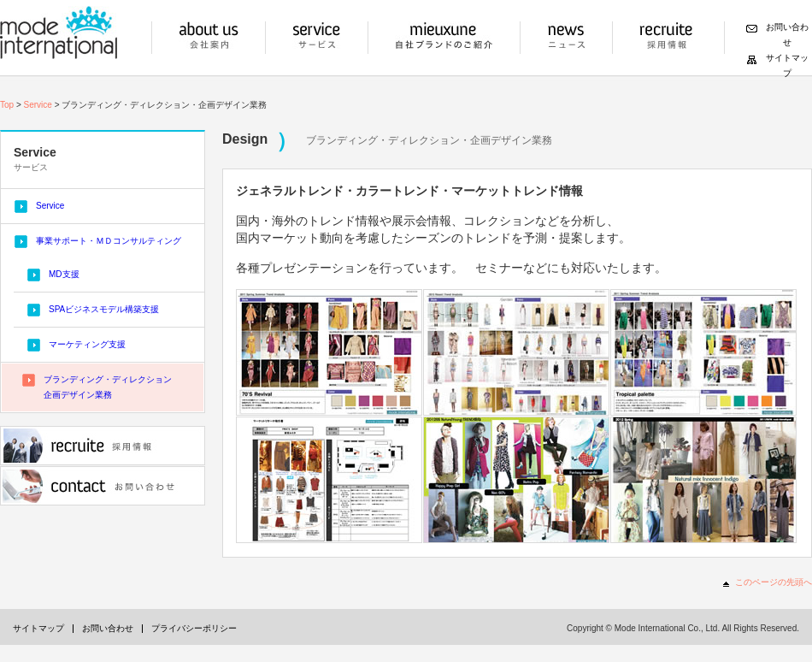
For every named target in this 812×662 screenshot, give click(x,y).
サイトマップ (38, 628)
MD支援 (64, 274)
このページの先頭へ (774, 582)
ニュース (566, 38)
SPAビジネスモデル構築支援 (104, 309)
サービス (317, 38)
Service (38, 105)
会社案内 (209, 38)
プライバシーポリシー (194, 628)
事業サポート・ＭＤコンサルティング (109, 241)
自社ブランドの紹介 (444, 38)
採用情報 (666, 38)
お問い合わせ (103, 486)
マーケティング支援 (87, 344)
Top (7, 105)
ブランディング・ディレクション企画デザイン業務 (108, 387)
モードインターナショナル (59, 33)
